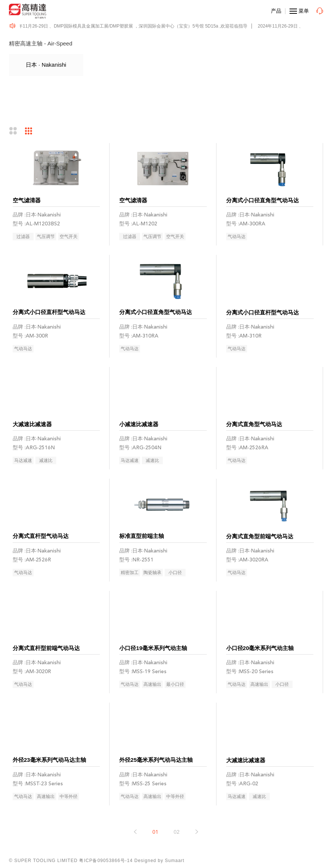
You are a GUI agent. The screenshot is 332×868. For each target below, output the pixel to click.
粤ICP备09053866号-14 (106, 861)
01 (155, 832)
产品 (276, 11)
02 (177, 832)
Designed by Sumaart (159, 861)
